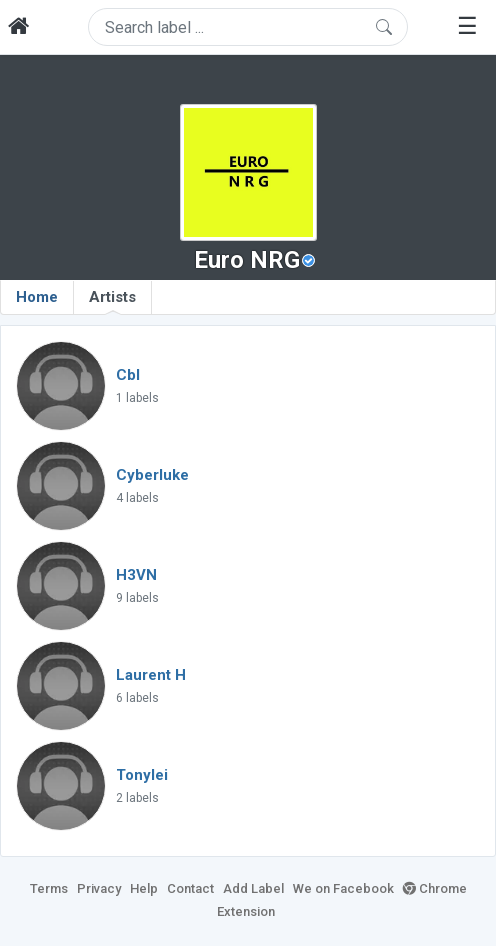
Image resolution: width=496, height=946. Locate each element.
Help (144, 888)
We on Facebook (343, 888)
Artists (112, 301)
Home (37, 297)
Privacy (99, 888)
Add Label (253, 888)
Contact (190, 888)
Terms (49, 888)
